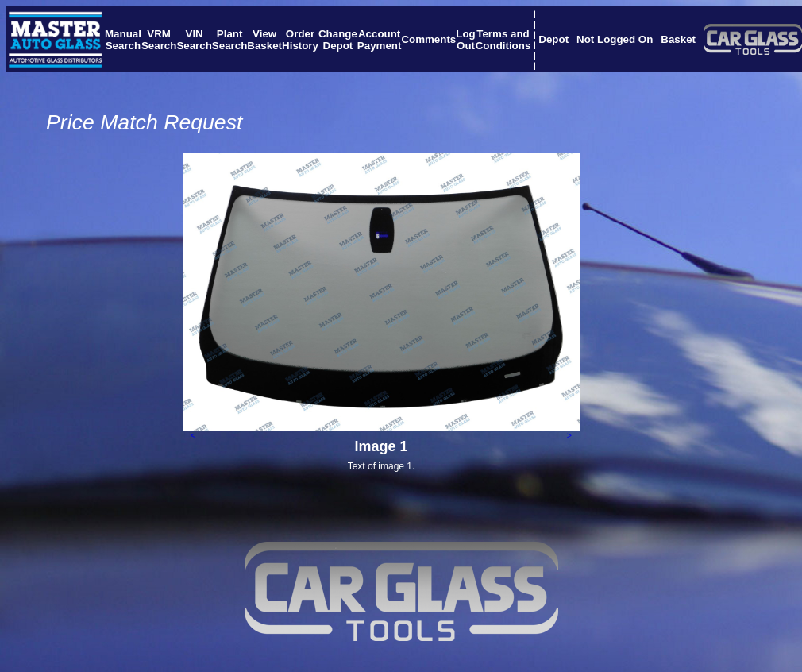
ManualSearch (123, 40)
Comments (428, 39)
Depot (553, 39)
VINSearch (194, 40)
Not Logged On (615, 39)
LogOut (465, 40)
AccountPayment (380, 40)
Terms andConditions (503, 40)
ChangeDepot (338, 40)
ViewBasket (264, 40)
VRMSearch (159, 40)
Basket (678, 39)
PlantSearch (229, 40)
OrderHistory (300, 40)
